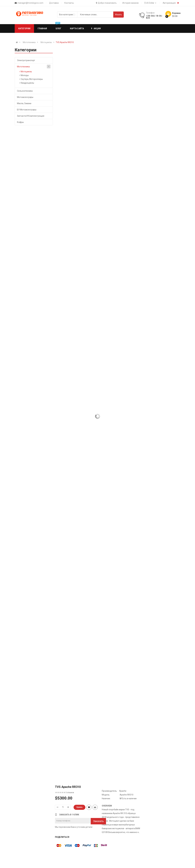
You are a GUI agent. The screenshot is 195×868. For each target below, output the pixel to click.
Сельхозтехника (25, 91)
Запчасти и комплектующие (31, 116)
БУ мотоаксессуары (27, 110)
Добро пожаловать (106, 3)
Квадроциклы (27, 83)
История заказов (131, 3)
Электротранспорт (26, 60)
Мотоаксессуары (25, 97)
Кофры (20, 122)
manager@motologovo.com (30, 3)
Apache (123, 791)
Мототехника (29, 42)
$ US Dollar (151, 3)
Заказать (98, 821)
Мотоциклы (46, 42)
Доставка (54, 3)
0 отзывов (70, 793)
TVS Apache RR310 (65, 42)
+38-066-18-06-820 (154, 17)
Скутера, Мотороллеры (32, 79)
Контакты (69, 3)
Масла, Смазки (24, 103)
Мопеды (25, 75)
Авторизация (169, 3)
